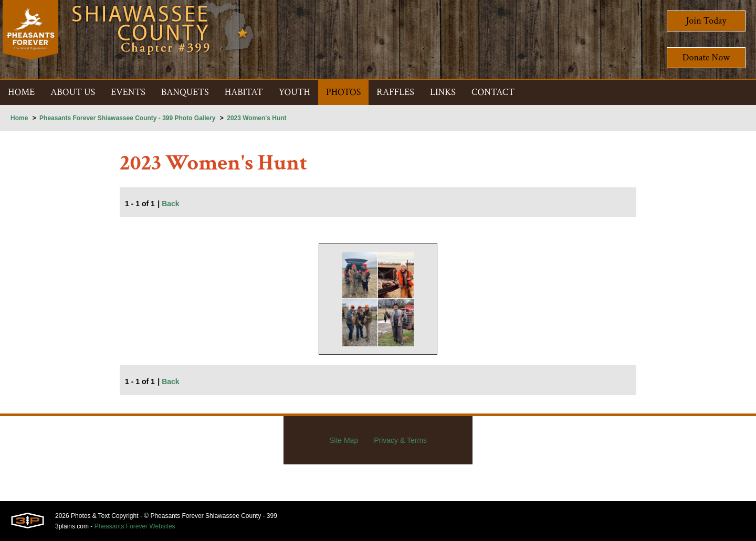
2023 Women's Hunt (256, 118)
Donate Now (706, 57)
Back (170, 204)
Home (19, 118)
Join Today (706, 21)
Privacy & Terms (400, 440)
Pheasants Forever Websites (135, 526)
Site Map (344, 440)
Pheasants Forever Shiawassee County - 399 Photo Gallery (127, 118)
